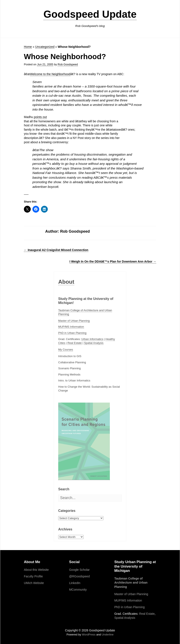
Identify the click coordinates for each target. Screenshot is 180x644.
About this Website (36, 570)
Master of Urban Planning (74, 321)
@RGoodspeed (79, 576)
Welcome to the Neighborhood (50, 74)
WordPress (89, 635)
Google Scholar (79, 570)
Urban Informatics (92, 339)
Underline (108, 635)
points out (40, 117)
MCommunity (78, 590)
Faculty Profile (33, 576)
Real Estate (75, 343)
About (66, 282)
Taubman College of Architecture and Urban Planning (131, 583)
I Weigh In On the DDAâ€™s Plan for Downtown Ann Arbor (113, 261)
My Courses (66, 350)
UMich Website (34, 583)
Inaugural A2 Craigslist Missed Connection (56, 250)
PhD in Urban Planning (72, 333)
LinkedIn (75, 583)
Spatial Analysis (94, 343)
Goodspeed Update (90, 14)
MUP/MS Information (71, 327)
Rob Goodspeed (68, 64)
